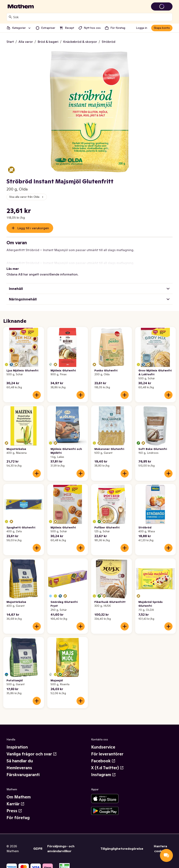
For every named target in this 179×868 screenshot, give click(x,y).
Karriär (16, 799)
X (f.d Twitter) (107, 763)
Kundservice (103, 742)
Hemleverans (19, 763)
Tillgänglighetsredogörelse (122, 844)
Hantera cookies (160, 844)
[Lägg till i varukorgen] (37, 390)
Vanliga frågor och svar (32, 749)
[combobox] (92, 17)
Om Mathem (19, 792)
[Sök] (10, 17)
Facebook (103, 756)
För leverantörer (107, 749)
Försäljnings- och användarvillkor (61, 844)
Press (14, 806)
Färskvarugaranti (23, 770)
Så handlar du (20, 756)
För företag (18, 813)
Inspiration (17, 742)
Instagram (104, 770)
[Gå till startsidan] (21, 6)
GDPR (38, 844)
